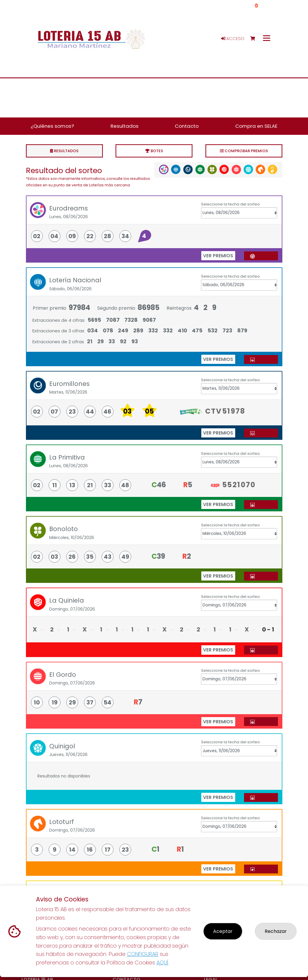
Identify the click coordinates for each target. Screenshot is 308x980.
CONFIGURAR (143, 954)
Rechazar (276, 931)
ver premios (218, 256)
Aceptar (223, 931)
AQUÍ (162, 962)
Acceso (233, 39)
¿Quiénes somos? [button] (52, 126)
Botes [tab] (154, 151)
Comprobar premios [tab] (244, 151)
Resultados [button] (125, 126)
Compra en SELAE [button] (256, 126)
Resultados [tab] (64, 151)
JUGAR (261, 256)
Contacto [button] (187, 126)
